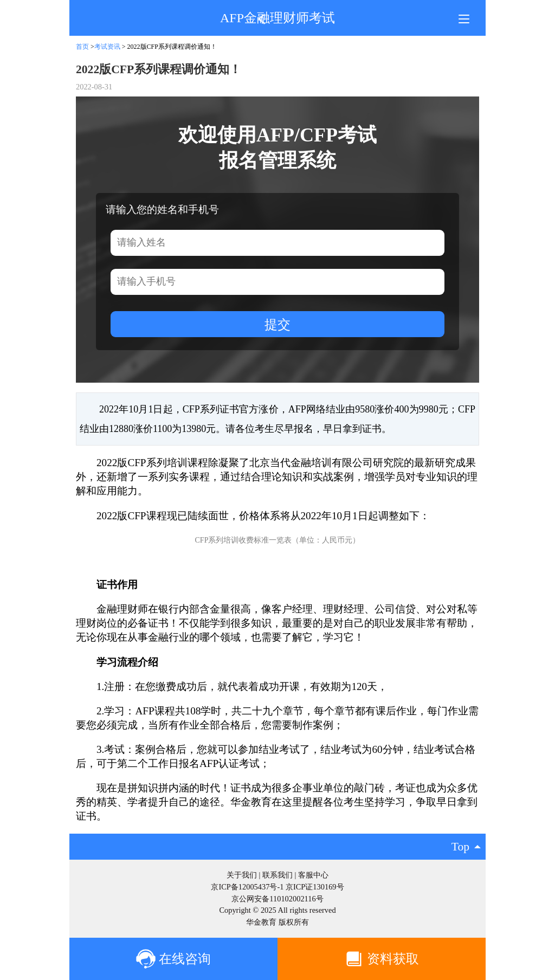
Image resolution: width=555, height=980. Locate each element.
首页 (82, 47)
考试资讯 (107, 47)
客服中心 (313, 875)
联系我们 (277, 875)
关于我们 (242, 875)
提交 (277, 324)
